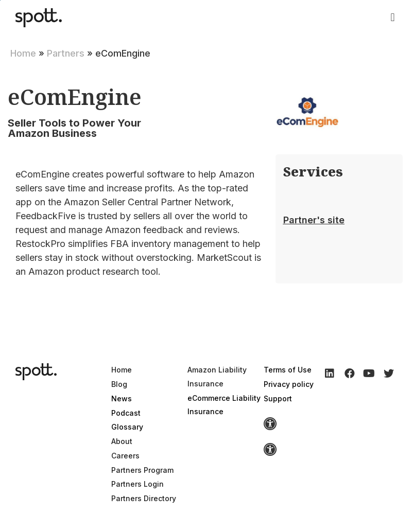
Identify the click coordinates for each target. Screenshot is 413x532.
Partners (66, 53)
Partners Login (137, 484)
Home (23, 53)
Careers (125, 456)
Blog (119, 384)
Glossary (127, 427)
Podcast (126, 413)
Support (278, 398)
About (122, 441)
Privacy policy (289, 384)
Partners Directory (144, 498)
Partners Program (142, 470)
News (122, 398)
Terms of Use (288, 370)
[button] (393, 18)
